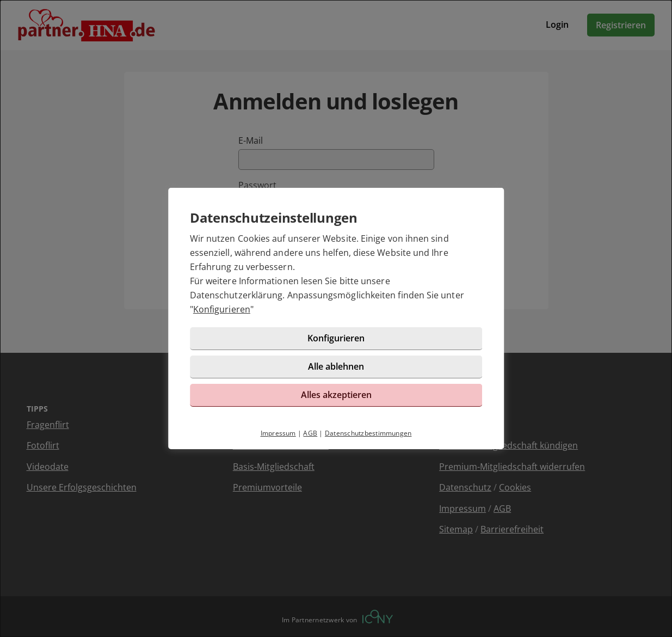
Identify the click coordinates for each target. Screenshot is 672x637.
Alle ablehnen (336, 366)
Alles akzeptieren (336, 395)
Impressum (278, 433)
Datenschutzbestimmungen (368, 433)
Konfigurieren (222, 309)
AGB (310, 433)
